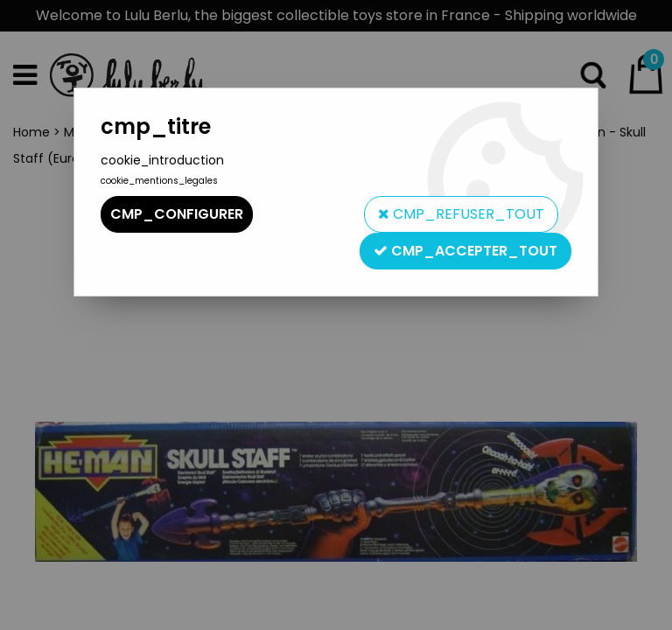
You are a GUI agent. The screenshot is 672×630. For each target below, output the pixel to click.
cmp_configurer (177, 214)
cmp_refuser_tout (461, 214)
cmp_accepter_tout (465, 251)
